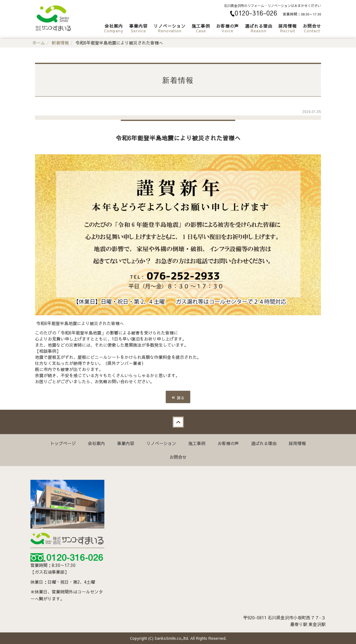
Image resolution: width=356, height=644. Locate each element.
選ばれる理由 (259, 28)
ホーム (39, 43)
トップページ (63, 443)
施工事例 (201, 28)
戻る (178, 397)
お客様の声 (227, 28)
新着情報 (60, 43)
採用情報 (288, 28)
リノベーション (170, 28)
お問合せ (312, 28)
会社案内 (114, 28)
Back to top (178, 422)
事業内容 (138, 28)
